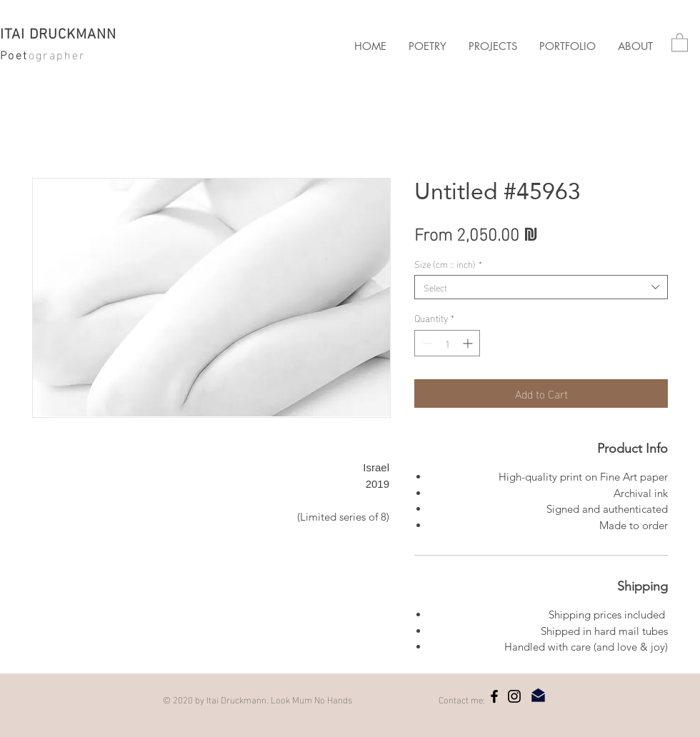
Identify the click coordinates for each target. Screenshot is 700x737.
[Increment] (469, 343)
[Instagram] (514, 696)
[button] (492, 46)
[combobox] (541, 287)
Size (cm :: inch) (448, 264)
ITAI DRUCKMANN (58, 35)
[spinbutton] (447, 343)
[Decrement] (425, 343)
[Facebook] (494, 696)
